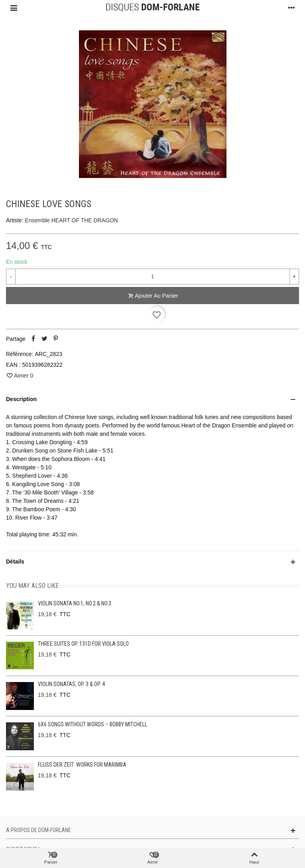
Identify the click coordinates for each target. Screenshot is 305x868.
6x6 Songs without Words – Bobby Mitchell (92, 724)
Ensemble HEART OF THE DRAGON (72, 220)
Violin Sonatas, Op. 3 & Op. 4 (71, 684)
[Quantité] (152, 277)
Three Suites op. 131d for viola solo (83, 644)
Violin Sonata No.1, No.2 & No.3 (75, 603)
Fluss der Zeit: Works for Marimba (82, 765)
